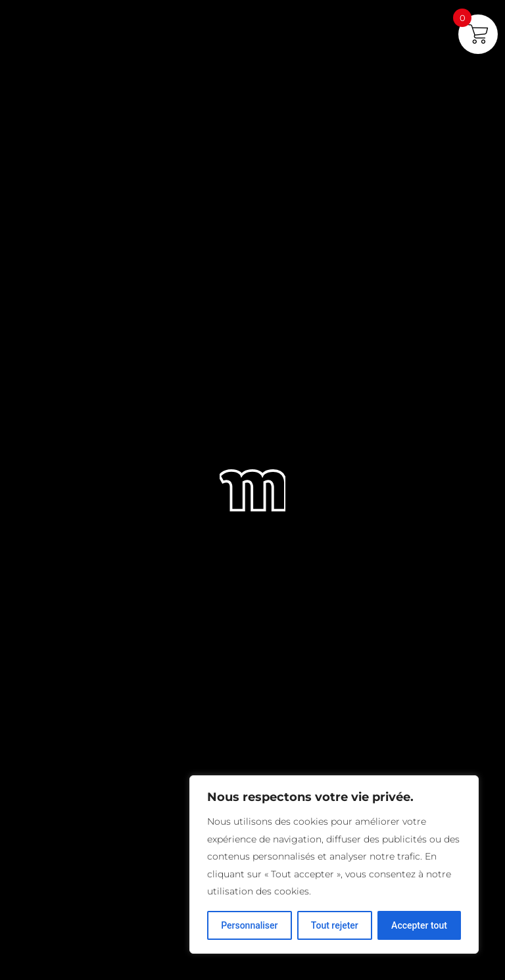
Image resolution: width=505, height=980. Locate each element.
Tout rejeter (335, 925)
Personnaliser (249, 925)
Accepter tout (419, 925)
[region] (334, 864)
